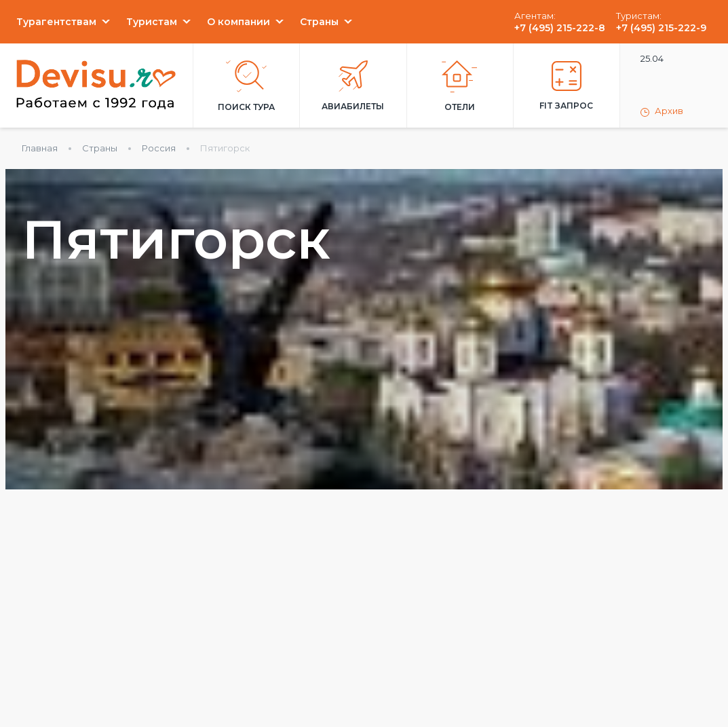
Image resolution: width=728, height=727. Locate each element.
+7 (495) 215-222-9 (661, 28)
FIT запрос (566, 86)
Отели (460, 86)
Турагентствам (56, 22)
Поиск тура (246, 86)
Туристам (152, 22)
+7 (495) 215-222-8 (560, 28)
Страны (319, 22)
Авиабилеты (353, 86)
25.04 (652, 58)
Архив (662, 111)
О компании (238, 22)
